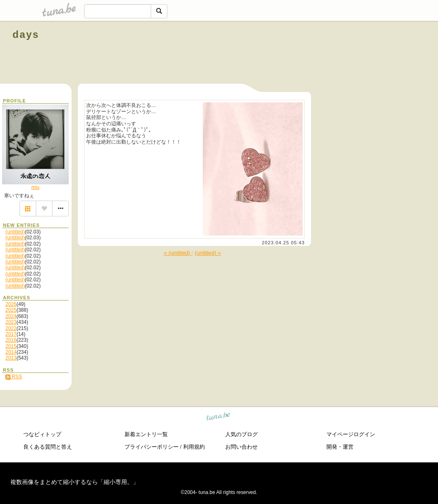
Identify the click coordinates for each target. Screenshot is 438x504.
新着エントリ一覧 (146, 434)
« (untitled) (178, 253)
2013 (11, 358)
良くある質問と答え (48, 447)
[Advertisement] (331, 53)
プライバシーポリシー (152, 447)
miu (35, 187)
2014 (11, 352)
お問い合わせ (241, 447)
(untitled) (15, 232)
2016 (11, 340)
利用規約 (194, 447)
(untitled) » (208, 253)
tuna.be (218, 418)
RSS (14, 377)
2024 (11, 316)
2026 (11, 304)
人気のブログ (241, 434)
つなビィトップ (42, 434)
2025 (11, 310)
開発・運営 (340, 447)
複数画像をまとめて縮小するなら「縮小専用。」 (75, 482)
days (26, 34)
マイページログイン (351, 434)
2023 (11, 322)
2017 (11, 334)
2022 (11, 328)
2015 (11, 346)
